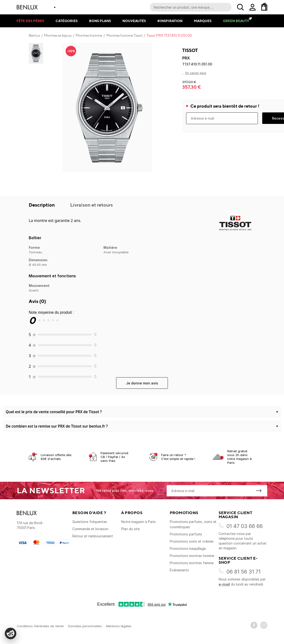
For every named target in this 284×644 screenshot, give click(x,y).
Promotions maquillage (188, 548)
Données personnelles (85, 626)
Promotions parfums (186, 534)
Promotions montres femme (192, 563)
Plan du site (130, 529)
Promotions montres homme (192, 556)
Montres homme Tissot (124, 35)
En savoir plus (196, 73)
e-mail (224, 584)
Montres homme (89, 35)
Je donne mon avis (142, 383)
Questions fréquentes (90, 522)
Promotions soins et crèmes (192, 541)
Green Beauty (236, 21)
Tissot (190, 50)
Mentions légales (119, 626)
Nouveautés (134, 21)
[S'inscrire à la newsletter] (259, 491)
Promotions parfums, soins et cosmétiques (193, 524)
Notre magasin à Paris (138, 522)
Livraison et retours (91, 205)
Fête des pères (30, 21)
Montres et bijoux (58, 35)
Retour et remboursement (93, 536)
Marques (203, 21)
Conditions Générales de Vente (40, 626)
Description (42, 205)
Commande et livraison (90, 529)
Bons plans (100, 21)
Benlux (34, 35)
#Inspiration (170, 21)
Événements (179, 570)
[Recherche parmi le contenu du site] (191, 7)
